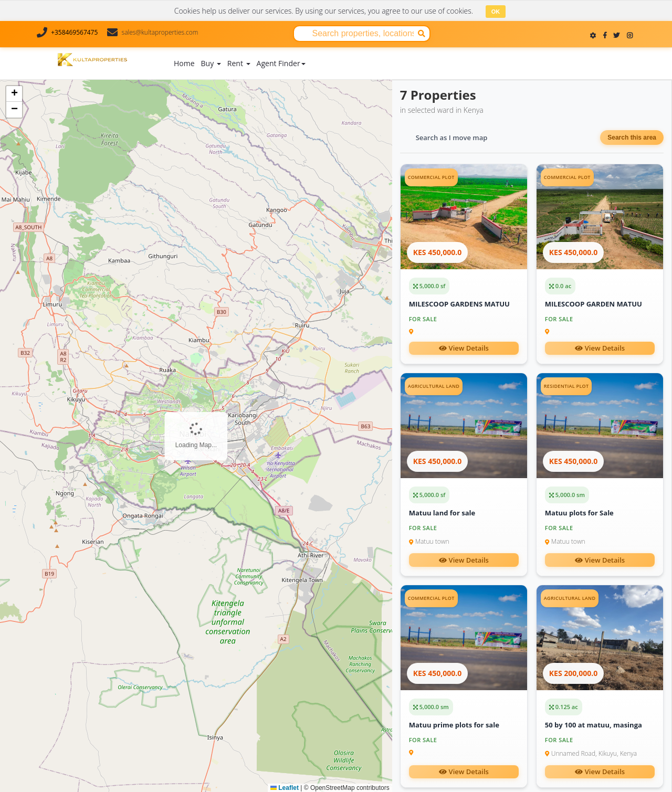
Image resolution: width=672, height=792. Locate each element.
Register (632, 63)
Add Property (339, 60)
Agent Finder (281, 63)
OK (496, 12)
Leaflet (285, 787)
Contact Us (449, 50)
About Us (408, 50)
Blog (379, 50)
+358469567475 (74, 32)
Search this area (632, 137)
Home (184, 63)
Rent (239, 63)
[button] (14, 93)
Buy (211, 63)
